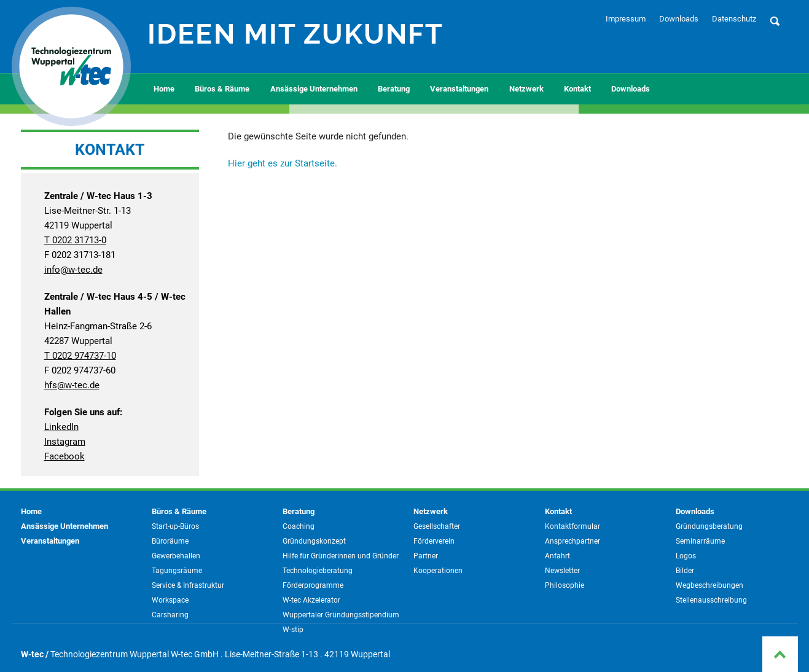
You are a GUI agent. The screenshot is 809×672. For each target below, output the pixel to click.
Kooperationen (438, 571)
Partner (426, 556)
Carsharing (170, 615)
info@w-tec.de (73, 270)
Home (164, 89)
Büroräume (170, 541)
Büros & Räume (222, 89)
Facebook (64, 456)
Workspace (170, 600)
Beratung (394, 89)
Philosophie (565, 585)
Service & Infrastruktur (188, 585)
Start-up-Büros (175, 526)
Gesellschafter (437, 526)
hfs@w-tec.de (72, 385)
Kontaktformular (573, 526)
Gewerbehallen (176, 556)
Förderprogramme (313, 585)
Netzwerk (526, 89)
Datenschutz (734, 19)
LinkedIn (61, 427)
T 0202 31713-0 (75, 240)
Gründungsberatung (709, 526)
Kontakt (577, 89)
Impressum (626, 19)
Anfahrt (557, 556)
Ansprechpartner (573, 541)
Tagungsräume (177, 571)
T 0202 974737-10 (80, 356)
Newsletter (562, 571)
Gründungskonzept (314, 541)
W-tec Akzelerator (311, 600)
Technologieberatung (318, 571)
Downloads (679, 19)
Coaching (299, 526)
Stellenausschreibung (711, 600)
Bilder (685, 571)
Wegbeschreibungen (709, 585)
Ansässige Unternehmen (314, 89)
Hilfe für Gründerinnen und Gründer (341, 556)
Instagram (65, 442)
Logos (686, 556)
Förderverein (434, 541)
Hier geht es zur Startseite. (283, 163)
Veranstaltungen (459, 89)
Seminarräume (700, 541)
